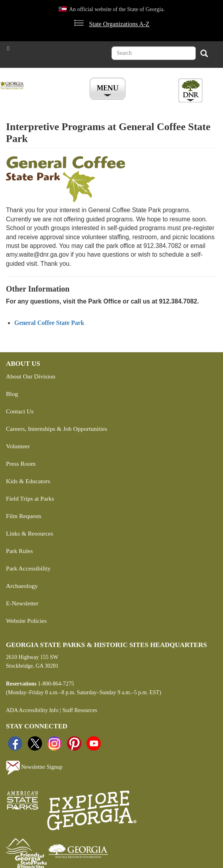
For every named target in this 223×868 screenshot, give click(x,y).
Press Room (21, 464)
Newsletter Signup (34, 768)
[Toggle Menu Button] (109, 89)
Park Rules (19, 551)
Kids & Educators (28, 481)
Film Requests (24, 516)
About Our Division (31, 376)
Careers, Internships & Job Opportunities (57, 429)
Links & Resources (30, 533)
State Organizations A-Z (119, 24)
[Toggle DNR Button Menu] (190, 90)
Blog (12, 394)
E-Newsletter (22, 603)
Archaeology (22, 586)
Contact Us (20, 411)
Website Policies (26, 621)
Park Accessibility (28, 568)
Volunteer (18, 446)
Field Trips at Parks (30, 498)
